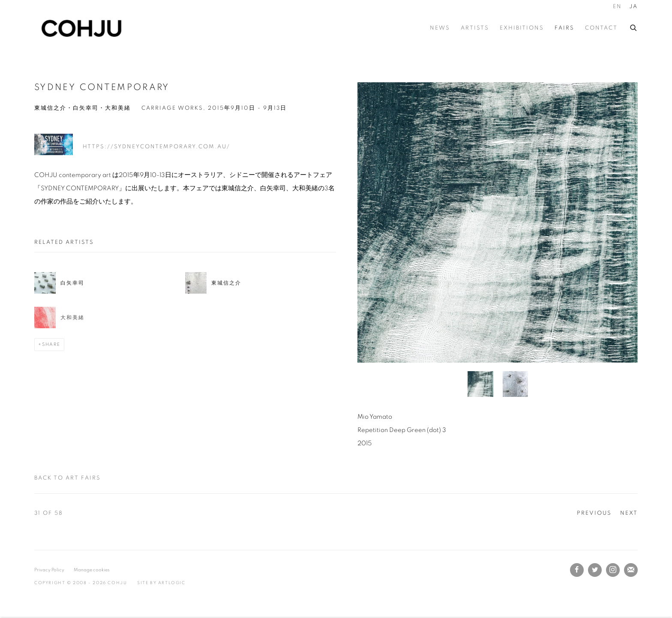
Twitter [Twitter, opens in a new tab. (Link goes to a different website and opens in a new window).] (595, 570)
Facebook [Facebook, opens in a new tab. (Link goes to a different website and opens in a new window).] (577, 570)
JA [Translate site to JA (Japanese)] (633, 7)
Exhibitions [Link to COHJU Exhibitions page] (522, 28)
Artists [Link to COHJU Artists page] (475, 28)
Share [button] (51, 344)
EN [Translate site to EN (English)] (617, 7)
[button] (480, 384)
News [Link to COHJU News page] (440, 28)
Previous (594, 513)
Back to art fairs (67, 478)
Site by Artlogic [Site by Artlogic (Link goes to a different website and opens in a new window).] (161, 583)
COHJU (81, 28)
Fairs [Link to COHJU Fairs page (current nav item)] (564, 28)
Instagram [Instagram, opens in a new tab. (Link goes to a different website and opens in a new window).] (613, 570)
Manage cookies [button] (92, 570)
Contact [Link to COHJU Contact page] (601, 28)
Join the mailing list (631, 570)
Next (629, 513)
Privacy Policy (49, 570)
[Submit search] (634, 27)
